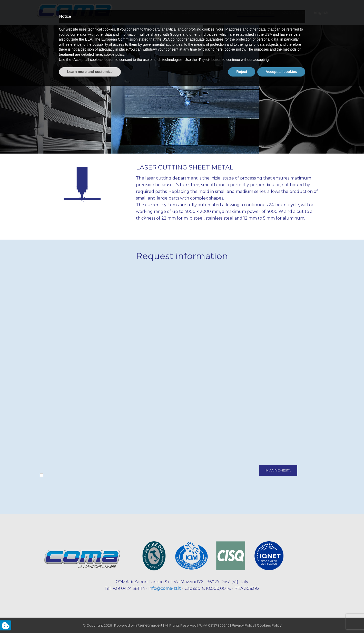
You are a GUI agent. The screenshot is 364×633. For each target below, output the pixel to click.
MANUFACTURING (256, 13)
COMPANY (192, 13)
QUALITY (220, 13)
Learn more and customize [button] (90, 619)
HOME (167, 13)
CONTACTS (293, 13)
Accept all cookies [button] (281, 619)
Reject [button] (242, 619)
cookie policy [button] (235, 597)
